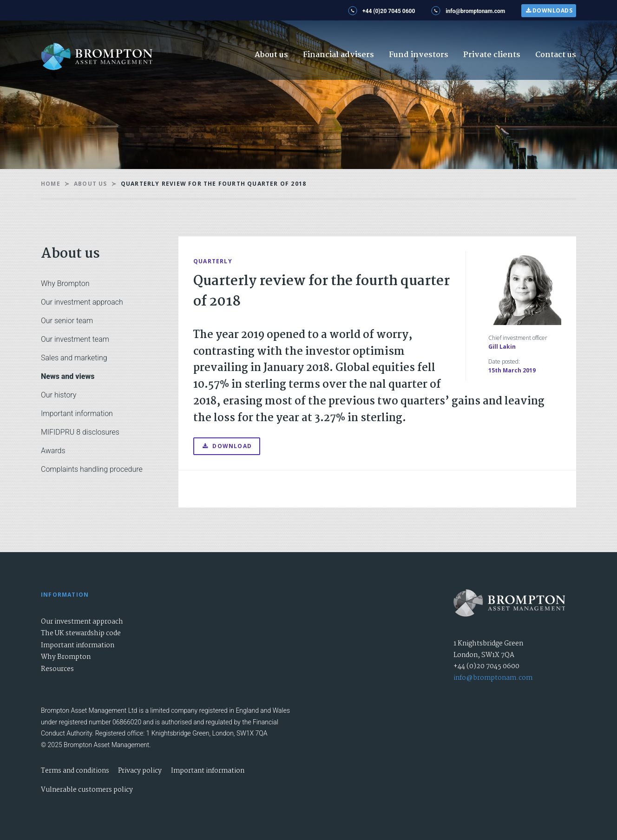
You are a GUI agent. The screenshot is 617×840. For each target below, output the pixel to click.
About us (271, 55)
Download (227, 446)
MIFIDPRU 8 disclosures (80, 432)
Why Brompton (65, 283)
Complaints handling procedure (92, 469)
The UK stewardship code (81, 633)
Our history (59, 395)
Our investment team (75, 339)
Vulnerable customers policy (87, 790)
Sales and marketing (74, 358)
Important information (77, 413)
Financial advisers (338, 55)
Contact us (556, 55)
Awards (53, 451)
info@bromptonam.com (493, 678)
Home (51, 184)
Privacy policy (140, 771)
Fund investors (419, 55)
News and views (68, 376)
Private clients (492, 55)
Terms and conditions (75, 771)
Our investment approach (82, 302)
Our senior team (67, 321)
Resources (57, 669)
